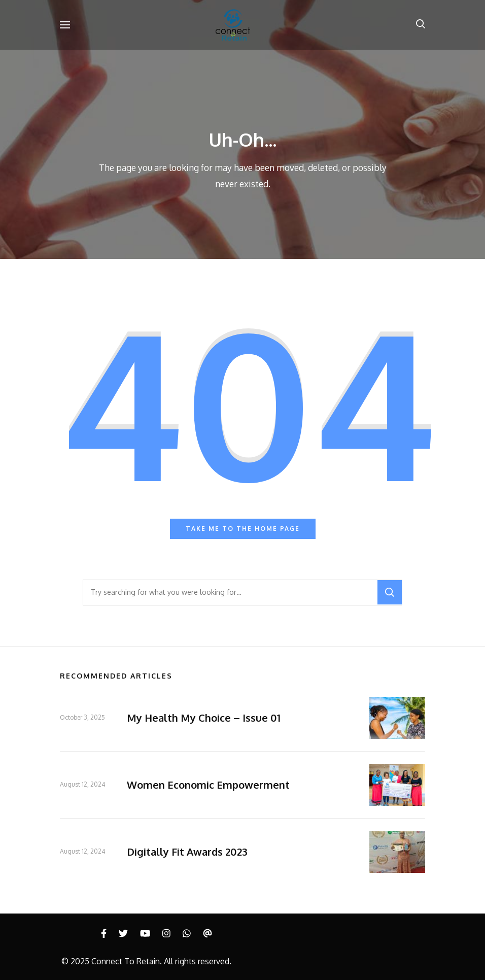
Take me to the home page (243, 529)
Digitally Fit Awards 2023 (187, 852)
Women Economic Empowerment (208, 785)
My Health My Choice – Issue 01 (204, 718)
